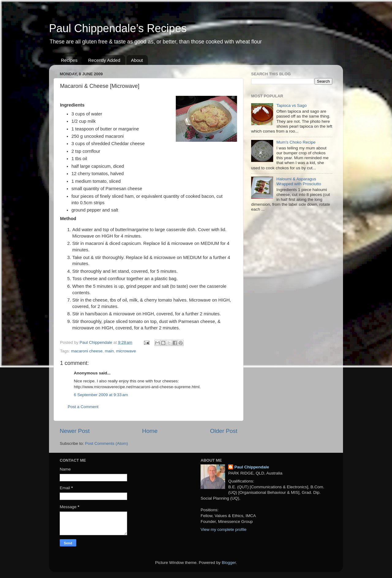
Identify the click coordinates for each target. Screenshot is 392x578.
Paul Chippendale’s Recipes (118, 28)
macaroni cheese (87, 351)
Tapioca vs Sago (291, 105)
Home (150, 431)
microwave (126, 351)
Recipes (69, 60)
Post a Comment (83, 407)
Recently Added (104, 60)
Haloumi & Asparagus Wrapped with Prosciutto (299, 181)
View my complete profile (224, 529)
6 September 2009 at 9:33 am (101, 395)
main (109, 351)
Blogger (229, 563)
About (137, 60)
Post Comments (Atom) (107, 443)
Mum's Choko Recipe (296, 142)
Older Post (224, 431)
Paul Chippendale (252, 467)
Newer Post (75, 431)
